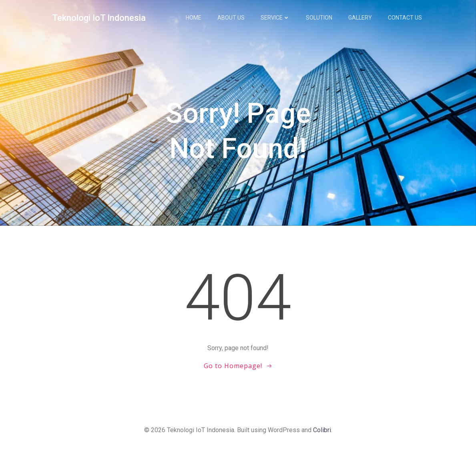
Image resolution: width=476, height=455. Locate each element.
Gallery (361, 18)
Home (194, 18)
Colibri (322, 432)
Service (276, 18)
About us (231, 18)
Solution (319, 18)
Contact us (405, 18)
